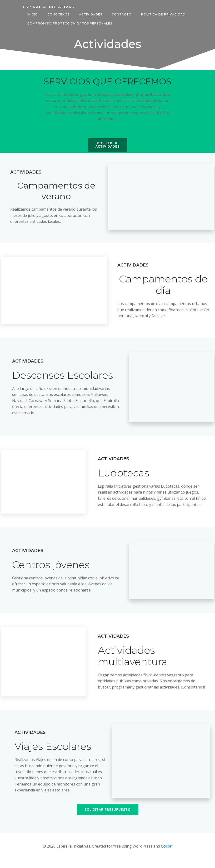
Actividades (90, 9)
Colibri (167, 855)
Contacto (121, 9)
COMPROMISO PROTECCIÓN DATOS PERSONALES (69, 18)
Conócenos (58, 9)
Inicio (32, 9)
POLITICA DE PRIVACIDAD (163, 9)
